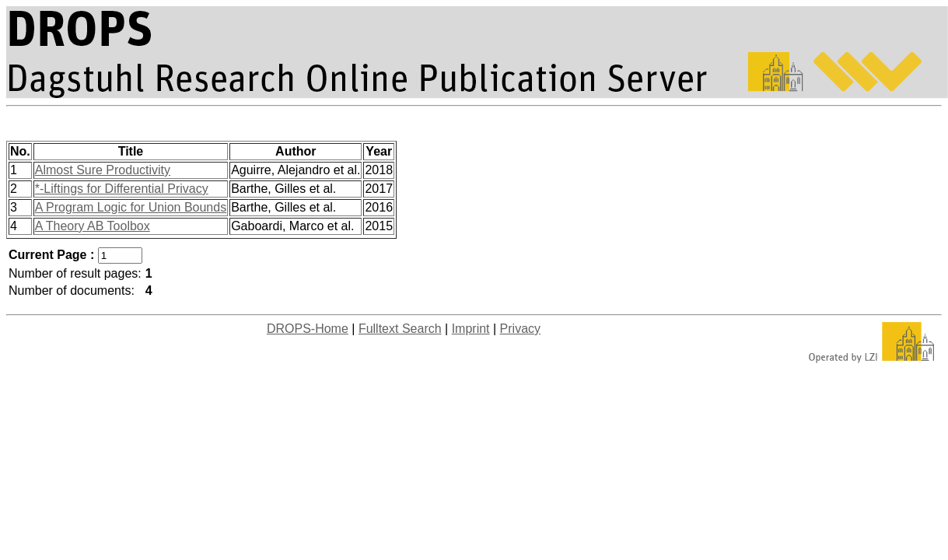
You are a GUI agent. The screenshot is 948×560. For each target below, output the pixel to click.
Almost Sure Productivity (103, 170)
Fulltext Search (400, 329)
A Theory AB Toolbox (93, 226)
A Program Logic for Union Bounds (131, 207)
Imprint (471, 329)
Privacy (520, 329)
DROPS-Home (308, 329)
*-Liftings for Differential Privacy (122, 189)
